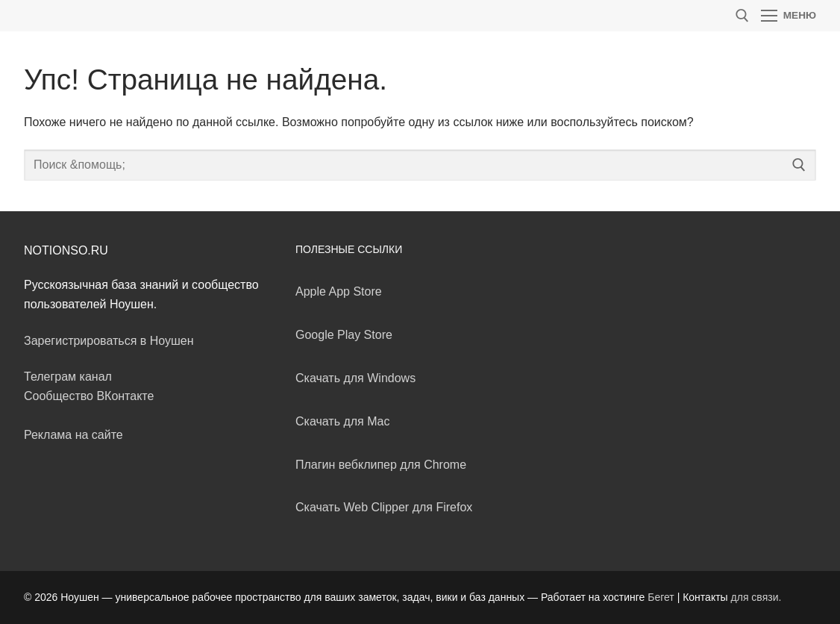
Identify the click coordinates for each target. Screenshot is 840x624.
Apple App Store (339, 291)
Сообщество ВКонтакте (89, 396)
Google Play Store (344, 335)
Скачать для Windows (355, 378)
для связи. (756, 597)
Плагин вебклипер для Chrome (381, 465)
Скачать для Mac (342, 421)
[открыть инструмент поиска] (742, 16)
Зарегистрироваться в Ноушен (109, 341)
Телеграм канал (68, 377)
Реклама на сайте (73, 435)
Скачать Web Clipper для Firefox (384, 507)
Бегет (661, 597)
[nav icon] (789, 16)
